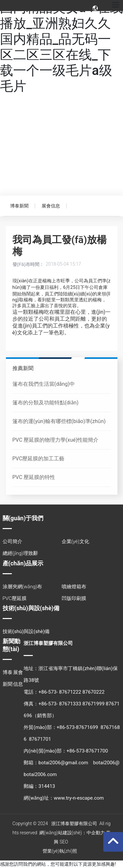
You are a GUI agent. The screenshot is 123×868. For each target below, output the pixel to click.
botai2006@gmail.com (63, 763)
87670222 (93, 692)
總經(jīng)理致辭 (20, 553)
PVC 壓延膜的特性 (34, 477)
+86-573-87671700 (87, 751)
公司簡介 (12, 541)
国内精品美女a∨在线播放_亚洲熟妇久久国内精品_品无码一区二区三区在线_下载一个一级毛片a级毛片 (61, 47)
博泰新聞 (19, 206)
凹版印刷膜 (74, 598)
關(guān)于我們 (23, 518)
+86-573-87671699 (77, 727)
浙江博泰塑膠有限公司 (48, 643)
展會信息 (51, 206)
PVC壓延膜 (15, 598)
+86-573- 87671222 (60, 692)
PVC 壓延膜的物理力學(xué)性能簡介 (56, 440)
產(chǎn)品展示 (23, 563)
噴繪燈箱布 (74, 587)
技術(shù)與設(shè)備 (31, 608)
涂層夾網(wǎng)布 (22, 587)
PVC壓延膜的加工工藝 (39, 459)
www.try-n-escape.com (79, 798)
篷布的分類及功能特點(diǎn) (46, 403)
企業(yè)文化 (75, 541)
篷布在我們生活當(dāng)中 (44, 384)
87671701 (40, 739)
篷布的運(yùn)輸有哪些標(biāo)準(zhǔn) (59, 421)
